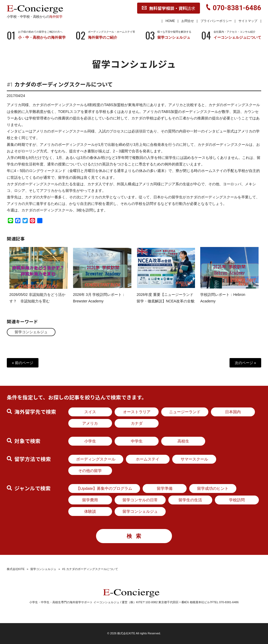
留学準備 (165, 488)
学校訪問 (237, 500)
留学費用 (90, 500)
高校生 (183, 441)
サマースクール (194, 459)
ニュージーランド (185, 412)
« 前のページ (23, 363)
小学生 (90, 441)
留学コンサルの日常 (140, 500)
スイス (90, 412)
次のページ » (245, 363)
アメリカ (90, 423)
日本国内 (233, 412)
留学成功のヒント (213, 488)
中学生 (137, 441)
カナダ (137, 423)
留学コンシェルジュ (31, 332)
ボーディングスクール (96, 459)
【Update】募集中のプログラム (104, 488)
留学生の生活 (190, 500)
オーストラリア (137, 412)
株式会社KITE (16, 569)
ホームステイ (148, 459)
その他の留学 (90, 471)
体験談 (90, 511)
